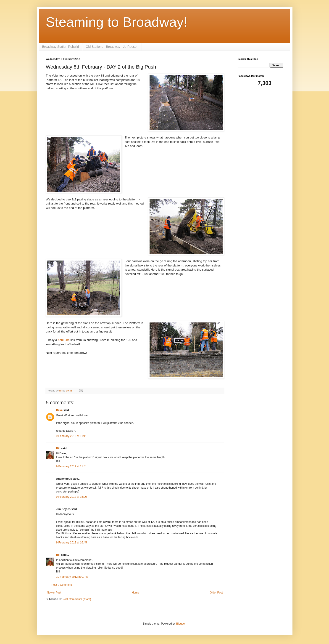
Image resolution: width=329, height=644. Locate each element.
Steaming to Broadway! (117, 22)
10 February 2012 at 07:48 (72, 577)
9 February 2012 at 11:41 (72, 466)
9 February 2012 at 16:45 (72, 543)
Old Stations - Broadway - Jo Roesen (112, 47)
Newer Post (54, 593)
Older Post (216, 593)
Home (135, 593)
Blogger (181, 624)
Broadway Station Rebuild (61, 47)
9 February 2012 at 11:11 (72, 436)
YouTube (64, 340)
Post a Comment (62, 585)
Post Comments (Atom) (77, 599)
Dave (59, 410)
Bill (58, 448)
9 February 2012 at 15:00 (72, 497)
